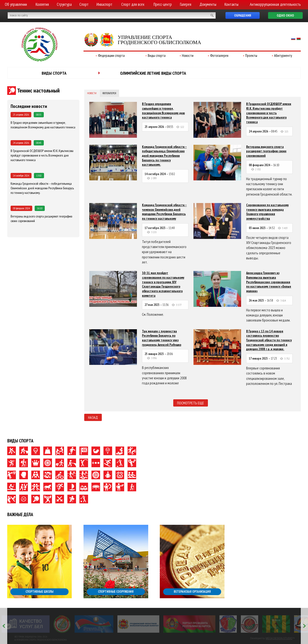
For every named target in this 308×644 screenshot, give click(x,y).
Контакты (231, 4)
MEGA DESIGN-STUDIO (279, 638)
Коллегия (42, 4)
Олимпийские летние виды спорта (153, 73)
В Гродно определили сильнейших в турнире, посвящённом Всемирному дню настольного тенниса (43, 125)
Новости (188, 56)
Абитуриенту (283, 56)
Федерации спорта (111, 56)
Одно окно (285, 15)
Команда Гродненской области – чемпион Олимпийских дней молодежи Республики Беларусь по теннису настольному (164, 212)
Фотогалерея (219, 56)
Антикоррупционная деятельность (275, 4)
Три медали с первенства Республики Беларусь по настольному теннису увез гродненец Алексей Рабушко (162, 338)
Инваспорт (104, 4)
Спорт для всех (133, 4)
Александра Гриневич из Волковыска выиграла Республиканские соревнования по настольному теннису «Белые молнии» (269, 282)
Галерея (186, 4)
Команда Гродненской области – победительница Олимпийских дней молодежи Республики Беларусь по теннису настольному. (42, 188)
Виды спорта (157, 56)
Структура (64, 4)
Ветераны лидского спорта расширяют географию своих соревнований (266, 151)
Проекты (251, 56)
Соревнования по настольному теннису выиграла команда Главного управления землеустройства (267, 212)
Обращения (243, 15)
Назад (93, 417)
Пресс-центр (163, 4)
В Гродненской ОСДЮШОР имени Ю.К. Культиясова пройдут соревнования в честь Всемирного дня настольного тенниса (42, 155)
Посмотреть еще (191, 403)
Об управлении (16, 4)
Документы (208, 4)
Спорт (84, 4)
